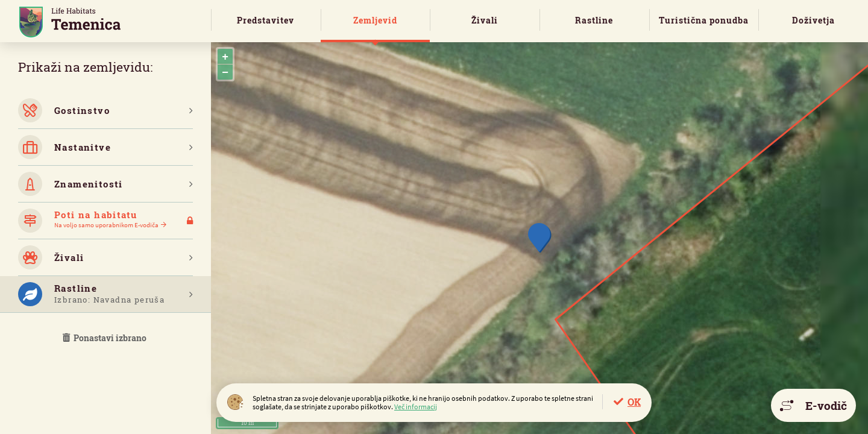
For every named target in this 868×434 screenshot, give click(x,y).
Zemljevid (375, 20)
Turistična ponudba (704, 20)
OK (634, 402)
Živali (485, 20)
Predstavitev (266, 20)
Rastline (594, 20)
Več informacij (416, 407)
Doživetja (813, 20)
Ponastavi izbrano (105, 338)
